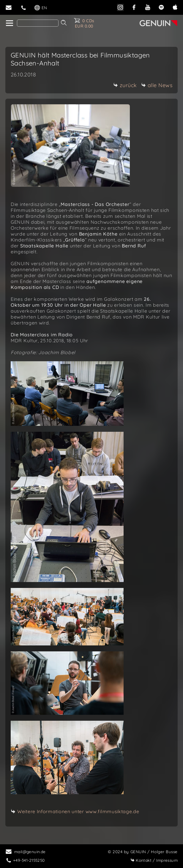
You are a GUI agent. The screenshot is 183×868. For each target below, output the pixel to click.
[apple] (175, 7)
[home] (9, 23)
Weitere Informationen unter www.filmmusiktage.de (78, 811)
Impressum (154, 860)
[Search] (38, 23)
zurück (125, 85)
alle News (157, 85)
